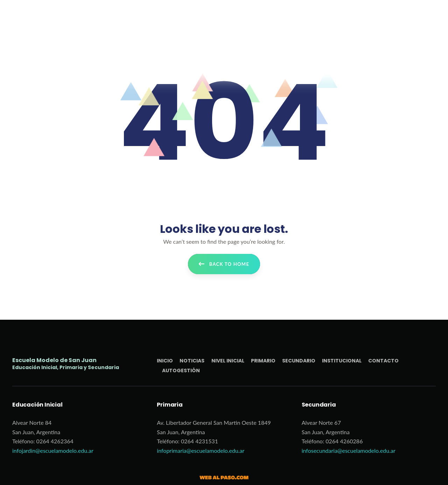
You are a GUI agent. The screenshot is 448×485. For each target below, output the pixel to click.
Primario (263, 361)
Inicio (165, 361)
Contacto (383, 361)
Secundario (299, 361)
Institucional (342, 361)
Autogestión (181, 370)
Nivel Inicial (228, 361)
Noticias (192, 361)
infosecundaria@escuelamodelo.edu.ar (349, 451)
